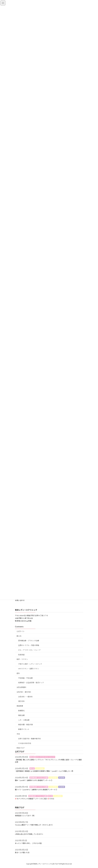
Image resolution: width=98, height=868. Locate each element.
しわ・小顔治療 (24, 720)
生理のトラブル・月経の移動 (29, 645)
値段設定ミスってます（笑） (25, 816)
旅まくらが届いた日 (22, 853)
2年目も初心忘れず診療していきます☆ (29, 834)
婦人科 (19, 636)
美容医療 (20, 706)
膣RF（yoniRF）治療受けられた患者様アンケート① (34, 780)
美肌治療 (21, 715)
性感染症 (21, 655)
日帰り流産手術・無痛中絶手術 (29, 739)
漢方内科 (21, 701)
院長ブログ (21, 748)
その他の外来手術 (25, 743)
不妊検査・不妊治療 (25, 678)
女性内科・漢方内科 (24, 692)
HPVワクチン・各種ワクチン (29, 669)
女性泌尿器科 (21, 687)
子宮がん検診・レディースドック (30, 664)
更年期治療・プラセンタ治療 (29, 641)
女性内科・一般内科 (25, 697)
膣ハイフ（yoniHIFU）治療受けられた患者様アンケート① (36, 790)
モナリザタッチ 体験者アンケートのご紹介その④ (34, 799)
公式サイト (21, 631)
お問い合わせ (20, 600)
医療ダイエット (24, 729)
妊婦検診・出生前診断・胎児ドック (31, 683)
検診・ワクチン (22, 659)
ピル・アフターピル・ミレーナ (29, 650)
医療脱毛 (21, 711)
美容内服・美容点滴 (25, 725)
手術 (18, 734)
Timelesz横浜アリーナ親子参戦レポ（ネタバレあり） (34, 825)
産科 (18, 673)
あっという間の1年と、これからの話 (28, 843)
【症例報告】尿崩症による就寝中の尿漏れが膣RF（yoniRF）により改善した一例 (44, 771)
